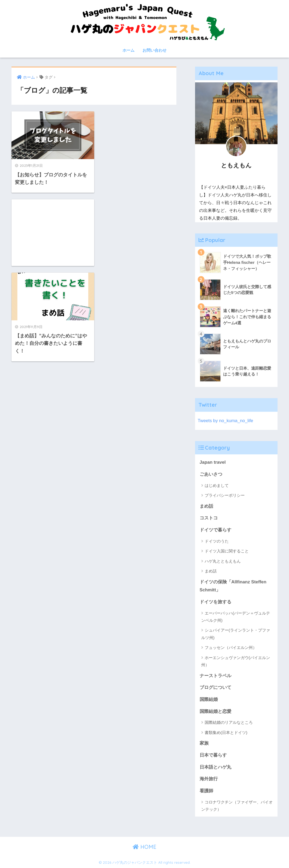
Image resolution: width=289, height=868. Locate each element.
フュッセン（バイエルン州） (231, 647)
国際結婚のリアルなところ (229, 722)
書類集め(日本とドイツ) (226, 732)
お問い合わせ (155, 50)
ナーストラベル (215, 676)
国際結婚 (209, 699)
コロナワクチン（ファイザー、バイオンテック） (237, 806)
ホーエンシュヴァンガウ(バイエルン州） (236, 661)
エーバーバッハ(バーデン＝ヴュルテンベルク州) (236, 617)
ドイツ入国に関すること (227, 551)
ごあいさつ (211, 474)
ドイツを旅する (215, 602)
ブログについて (215, 687)
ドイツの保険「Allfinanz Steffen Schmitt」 (233, 586)
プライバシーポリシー (225, 495)
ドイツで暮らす (215, 530)
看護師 (206, 791)
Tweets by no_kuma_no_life (225, 421)
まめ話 (206, 506)
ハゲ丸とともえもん (223, 561)
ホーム (128, 50)
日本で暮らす (213, 755)
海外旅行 (209, 779)
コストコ (209, 518)
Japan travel (213, 462)
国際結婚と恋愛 (215, 711)
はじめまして (217, 485)
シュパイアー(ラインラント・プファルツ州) (236, 634)
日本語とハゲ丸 (215, 767)
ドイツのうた (217, 541)
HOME (144, 847)
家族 (204, 743)
